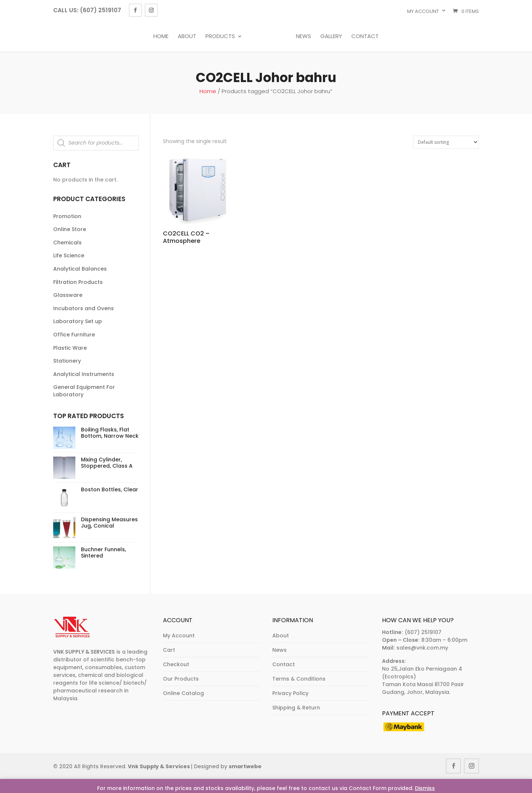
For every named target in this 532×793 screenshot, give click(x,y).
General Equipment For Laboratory (84, 391)
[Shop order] (446, 142)
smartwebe (245, 766)
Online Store (70, 229)
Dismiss (425, 788)
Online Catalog (183, 693)
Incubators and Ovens (83, 308)
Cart (169, 650)
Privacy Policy (290, 693)
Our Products (181, 679)
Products (220, 37)
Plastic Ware (70, 348)
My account (423, 11)
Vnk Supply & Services (159, 766)
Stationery (67, 361)
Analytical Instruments (84, 374)
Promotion (67, 216)
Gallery (331, 37)
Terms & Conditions (299, 679)
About (187, 37)
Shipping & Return (296, 708)
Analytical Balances (80, 269)
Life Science (69, 255)
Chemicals (67, 243)
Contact (365, 37)
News (303, 37)
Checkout (176, 664)
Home (161, 37)
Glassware (68, 295)
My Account (179, 636)
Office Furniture (74, 335)
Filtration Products (78, 282)
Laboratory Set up (78, 321)
